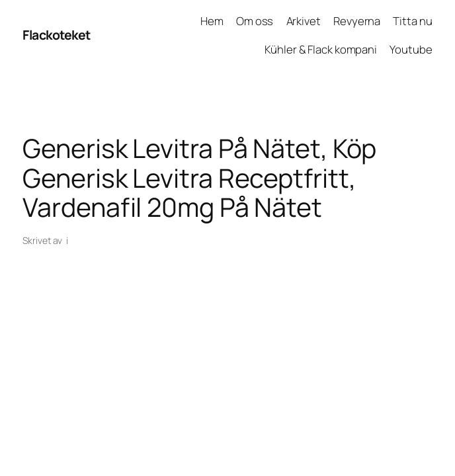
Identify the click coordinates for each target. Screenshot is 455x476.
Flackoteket (57, 35)
